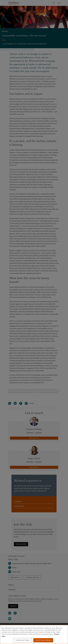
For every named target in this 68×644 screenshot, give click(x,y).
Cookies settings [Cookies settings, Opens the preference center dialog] (23, 640)
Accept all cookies (43, 640)
